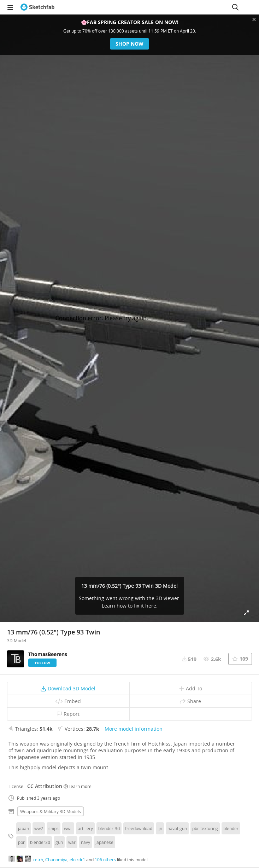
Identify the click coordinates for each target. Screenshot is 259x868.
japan (23, 828)
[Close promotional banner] (254, 19)
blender (231, 828)
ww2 (39, 828)
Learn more (78, 786)
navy (86, 842)
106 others (105, 860)
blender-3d (109, 828)
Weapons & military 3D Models (51, 811)
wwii (68, 828)
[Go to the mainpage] (37, 7)
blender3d (40, 842)
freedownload (139, 828)
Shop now (129, 44)
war (72, 842)
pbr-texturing (205, 828)
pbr (21, 842)
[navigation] (10, 7)
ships (54, 828)
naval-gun (177, 828)
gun (59, 842)
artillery (85, 828)
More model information (134, 729)
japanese (104, 842)
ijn (160, 828)
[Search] (235, 7)
